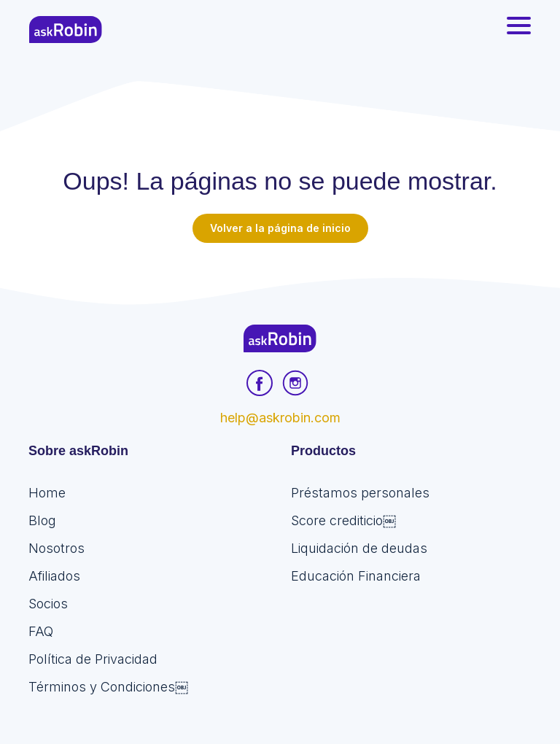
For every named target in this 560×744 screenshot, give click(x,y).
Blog (42, 520)
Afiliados (54, 576)
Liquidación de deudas (359, 548)
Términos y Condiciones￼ (108, 687)
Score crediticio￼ (343, 520)
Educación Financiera (356, 576)
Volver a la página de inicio (280, 228)
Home (47, 493)
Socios (48, 604)
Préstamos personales (360, 493)
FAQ (41, 631)
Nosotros (57, 548)
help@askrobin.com (280, 418)
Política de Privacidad (93, 659)
